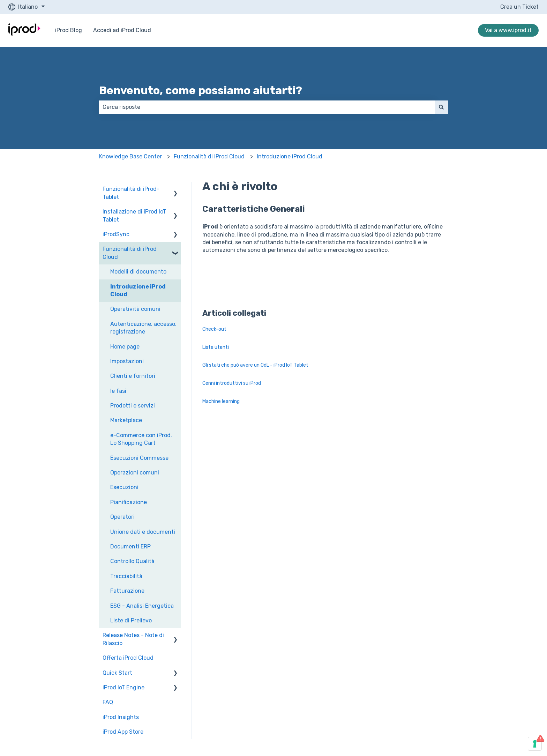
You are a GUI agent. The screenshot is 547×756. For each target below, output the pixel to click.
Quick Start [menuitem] (117, 673)
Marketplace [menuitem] (126, 420)
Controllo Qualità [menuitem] (132, 561)
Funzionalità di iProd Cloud (209, 156)
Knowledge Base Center (130, 156)
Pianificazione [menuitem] (129, 502)
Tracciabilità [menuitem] (126, 576)
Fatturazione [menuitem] (127, 591)
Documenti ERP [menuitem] (130, 547)
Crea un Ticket (519, 7)
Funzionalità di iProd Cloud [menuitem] (130, 253)
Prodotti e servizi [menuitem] (133, 406)
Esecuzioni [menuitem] (124, 487)
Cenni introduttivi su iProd (232, 383)
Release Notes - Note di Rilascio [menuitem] (133, 639)
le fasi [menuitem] (118, 391)
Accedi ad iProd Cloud (122, 30)
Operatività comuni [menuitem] (135, 309)
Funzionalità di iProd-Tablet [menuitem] (131, 193)
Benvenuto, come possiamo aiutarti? (201, 90)
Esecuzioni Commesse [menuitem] (139, 458)
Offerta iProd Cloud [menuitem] (128, 658)
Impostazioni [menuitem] (127, 361)
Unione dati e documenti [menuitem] (143, 532)
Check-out (214, 329)
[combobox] (267, 107)
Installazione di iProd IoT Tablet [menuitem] (134, 215)
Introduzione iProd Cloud (290, 156)
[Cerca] (441, 107)
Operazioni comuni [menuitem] (135, 473)
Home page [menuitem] (125, 347)
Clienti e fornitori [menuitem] (133, 376)
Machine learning (221, 401)
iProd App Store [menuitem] (123, 732)
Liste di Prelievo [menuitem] (131, 620)
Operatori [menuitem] (122, 517)
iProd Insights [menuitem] (121, 717)
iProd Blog (69, 30)
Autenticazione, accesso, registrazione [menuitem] (143, 328)
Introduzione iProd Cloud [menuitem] (138, 290)
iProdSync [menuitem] (116, 234)
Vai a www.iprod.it (508, 30)
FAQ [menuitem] (108, 702)
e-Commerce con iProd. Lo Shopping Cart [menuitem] (141, 439)
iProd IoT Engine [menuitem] (123, 687)
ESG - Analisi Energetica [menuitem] (142, 606)
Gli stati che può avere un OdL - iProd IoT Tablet (255, 365)
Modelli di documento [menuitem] (138, 272)
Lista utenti (216, 347)
